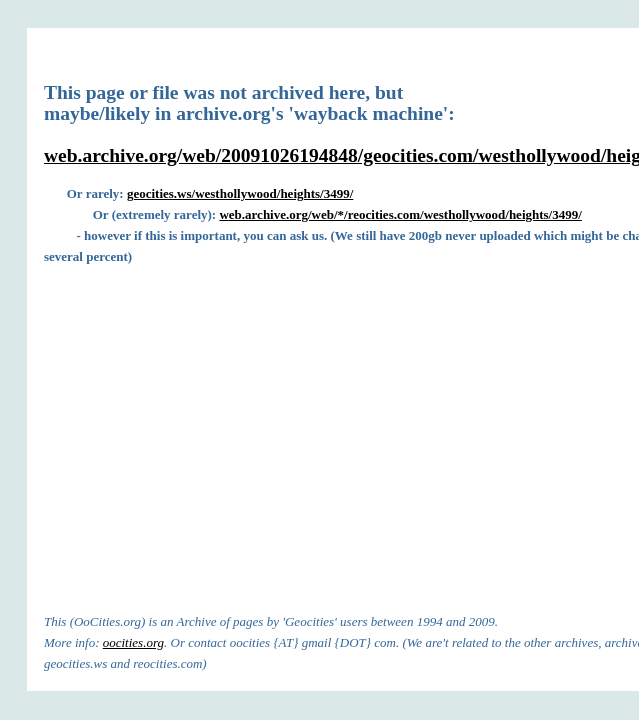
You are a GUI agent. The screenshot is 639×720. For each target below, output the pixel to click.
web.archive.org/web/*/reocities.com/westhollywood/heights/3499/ (400, 214)
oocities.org (133, 642)
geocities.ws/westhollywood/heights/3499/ (240, 193)
